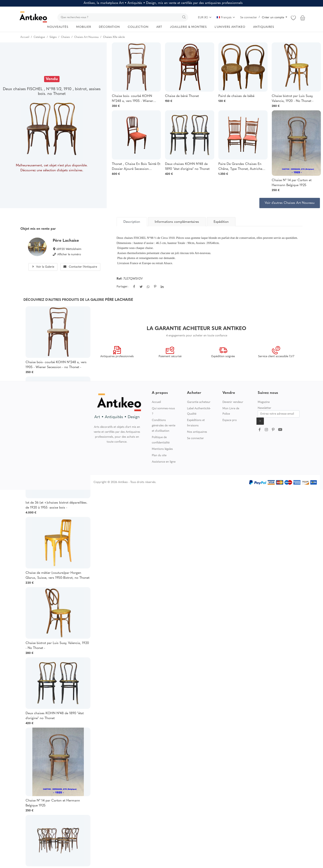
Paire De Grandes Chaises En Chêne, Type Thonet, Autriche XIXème (240, 167)
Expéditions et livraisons (196, 423)
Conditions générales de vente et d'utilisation (164, 426)
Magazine (264, 402)
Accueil (156, 402)
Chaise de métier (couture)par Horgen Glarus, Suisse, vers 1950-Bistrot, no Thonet (57, 575)
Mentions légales (162, 449)
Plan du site (159, 456)
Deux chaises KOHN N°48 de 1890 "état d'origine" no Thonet (187, 167)
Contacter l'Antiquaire (80, 267)
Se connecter (249, 18)
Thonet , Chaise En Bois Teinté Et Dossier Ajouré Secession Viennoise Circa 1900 (136, 167)
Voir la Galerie (43, 267)
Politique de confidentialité (161, 440)
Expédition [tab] (221, 222)
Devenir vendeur (233, 402)
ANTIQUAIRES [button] (264, 27)
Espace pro (230, 420)
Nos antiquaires (197, 432)
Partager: (122, 287)
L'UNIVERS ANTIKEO (230, 27)
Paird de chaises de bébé (236, 96)
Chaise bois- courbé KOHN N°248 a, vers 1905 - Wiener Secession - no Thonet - (132, 99)
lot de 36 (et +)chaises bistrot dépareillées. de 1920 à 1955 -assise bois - (56, 505)
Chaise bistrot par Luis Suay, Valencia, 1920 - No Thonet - (293, 99)
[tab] (132, 222)
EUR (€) (205, 18)
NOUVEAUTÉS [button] (58, 27)
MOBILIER (84, 27)
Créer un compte (273, 18)
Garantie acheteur (199, 402)
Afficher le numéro (69, 255)
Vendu (52, 79)
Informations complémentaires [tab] (177, 222)
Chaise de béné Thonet (182, 96)
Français (226, 18)
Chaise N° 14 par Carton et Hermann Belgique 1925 (292, 183)
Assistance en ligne (164, 462)
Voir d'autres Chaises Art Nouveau (290, 203)
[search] (123, 17)
